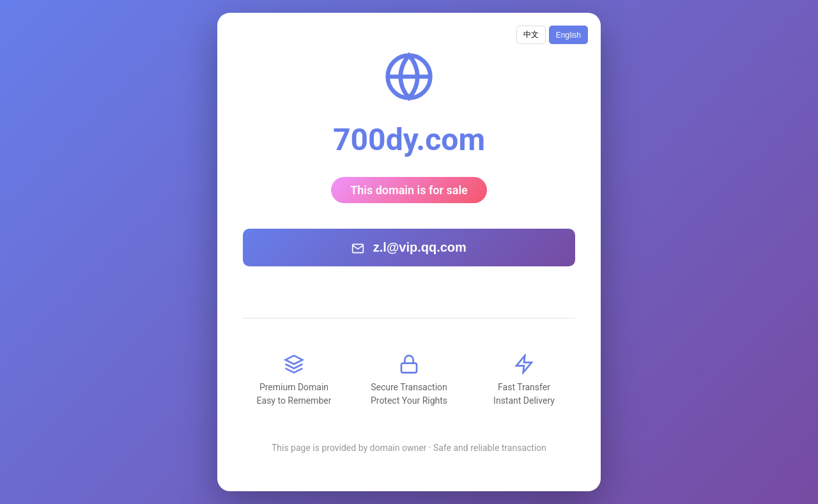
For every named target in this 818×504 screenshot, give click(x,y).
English (568, 35)
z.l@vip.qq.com (409, 248)
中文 (531, 34)
